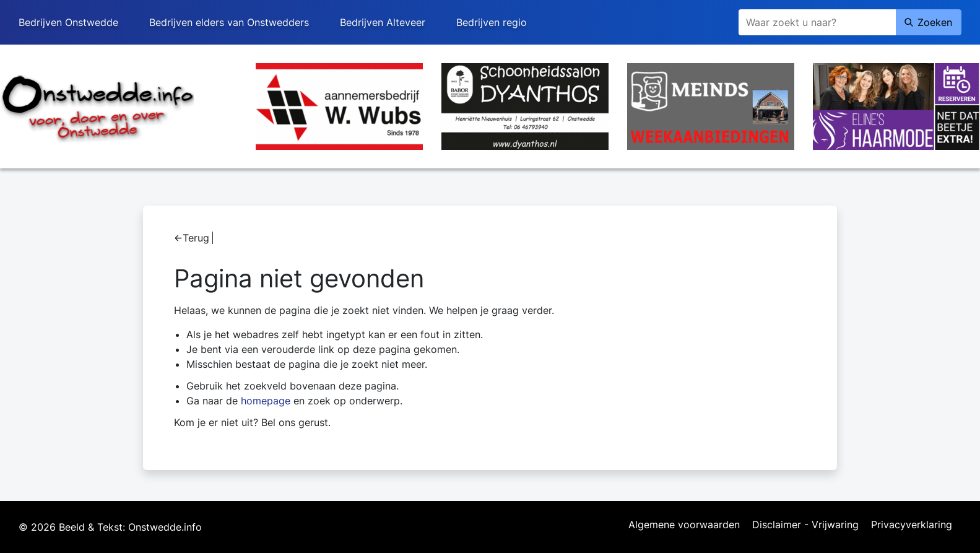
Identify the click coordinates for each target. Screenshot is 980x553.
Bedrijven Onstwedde (68, 22)
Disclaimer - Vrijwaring (805, 525)
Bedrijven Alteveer (383, 22)
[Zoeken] (817, 22)
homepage (266, 401)
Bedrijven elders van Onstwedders (229, 22)
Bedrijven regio (492, 22)
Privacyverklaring (912, 525)
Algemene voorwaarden (684, 525)
